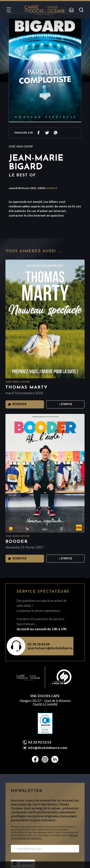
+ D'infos (65, 404)
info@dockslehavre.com (48, 748)
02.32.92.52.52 (40, 742)
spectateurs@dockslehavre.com (48, 648)
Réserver (19, 404)
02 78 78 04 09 (39, 644)
